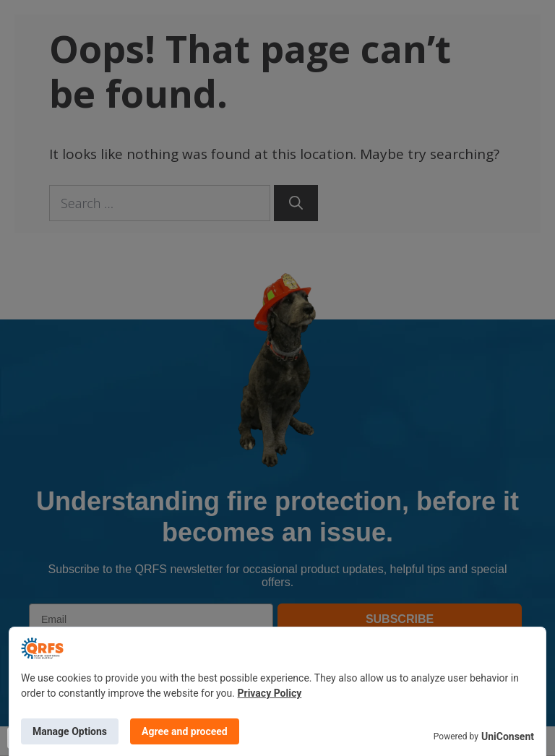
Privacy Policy (270, 693)
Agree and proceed (185, 731)
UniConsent (508, 736)
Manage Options (70, 731)
